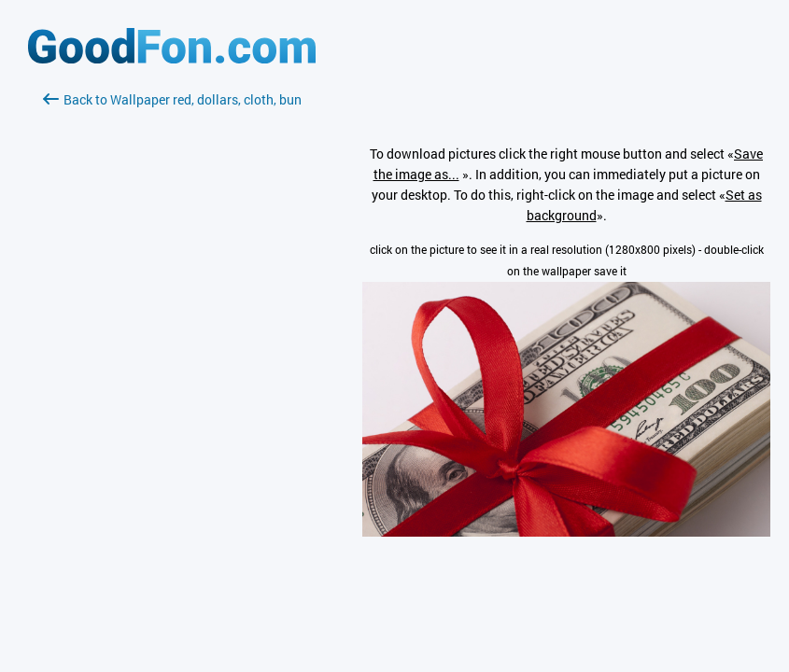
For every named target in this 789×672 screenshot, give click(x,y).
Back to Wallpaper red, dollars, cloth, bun (172, 99)
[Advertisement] (172, 331)
